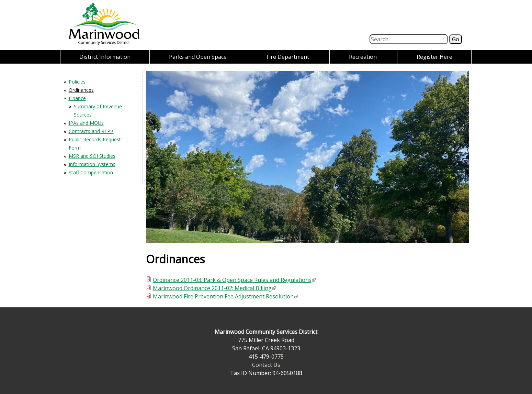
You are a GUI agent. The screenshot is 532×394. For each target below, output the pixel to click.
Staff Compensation (91, 172)
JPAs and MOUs (86, 123)
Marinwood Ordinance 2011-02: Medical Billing (214, 288)
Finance (77, 98)
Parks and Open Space (198, 57)
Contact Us (266, 365)
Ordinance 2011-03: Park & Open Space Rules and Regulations (234, 280)
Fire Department (288, 57)
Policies (77, 82)
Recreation (363, 57)
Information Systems (92, 164)
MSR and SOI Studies (92, 156)
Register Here (434, 57)
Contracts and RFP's (91, 131)
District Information (105, 57)
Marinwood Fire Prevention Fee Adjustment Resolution (225, 296)
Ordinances (81, 90)
